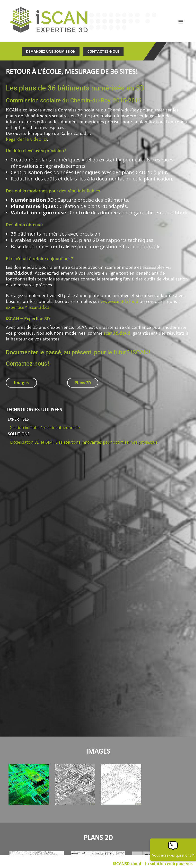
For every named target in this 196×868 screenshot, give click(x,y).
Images (21, 383)
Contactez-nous (103, 51)
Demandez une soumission (51, 51)
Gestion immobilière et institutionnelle (45, 428)
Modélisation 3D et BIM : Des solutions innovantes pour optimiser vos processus (84, 442)
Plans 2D (83, 383)
